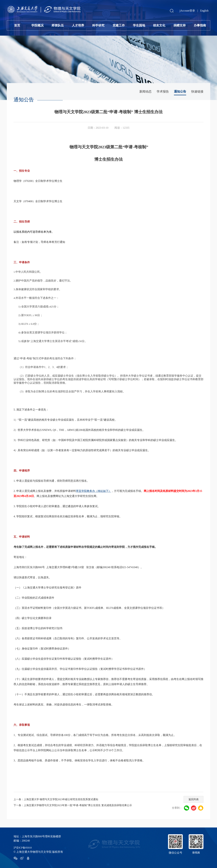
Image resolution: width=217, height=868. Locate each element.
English (204, 11)
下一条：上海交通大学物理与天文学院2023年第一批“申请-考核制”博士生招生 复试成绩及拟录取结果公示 (77, 805)
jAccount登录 (187, 11)
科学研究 (98, 25)
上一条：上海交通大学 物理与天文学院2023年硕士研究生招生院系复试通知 (59, 799)
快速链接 (197, 92)
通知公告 (180, 92)
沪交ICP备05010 (23, 848)
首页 (17, 25)
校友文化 (159, 25)
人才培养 (78, 25)
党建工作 (119, 25)
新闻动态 (145, 92)
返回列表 (193, 799)
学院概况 (37, 25)
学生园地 (139, 25)
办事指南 (200, 25)
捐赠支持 (180, 25)
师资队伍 (58, 25)
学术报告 (163, 92)
